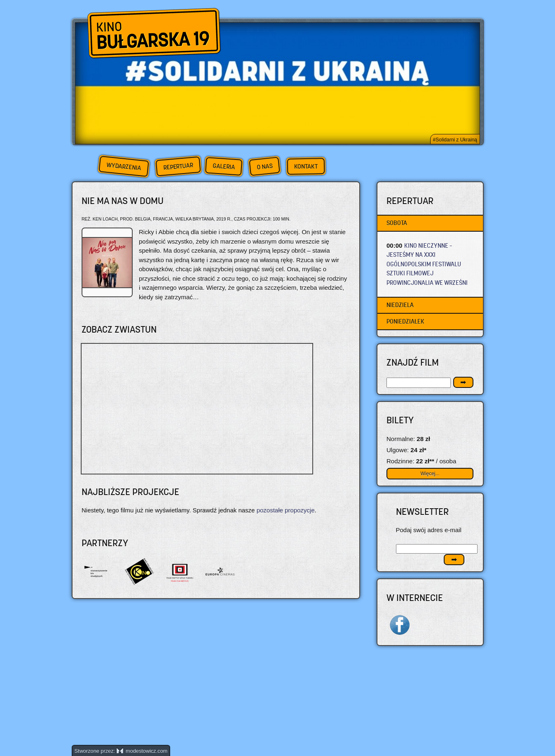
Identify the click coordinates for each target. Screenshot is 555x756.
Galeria (224, 166)
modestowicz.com (142, 751)
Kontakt (306, 167)
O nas (265, 166)
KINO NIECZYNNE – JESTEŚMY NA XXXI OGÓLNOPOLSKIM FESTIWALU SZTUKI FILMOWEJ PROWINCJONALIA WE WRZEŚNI (427, 264)
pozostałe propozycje (286, 510)
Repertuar (178, 166)
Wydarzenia (124, 167)
